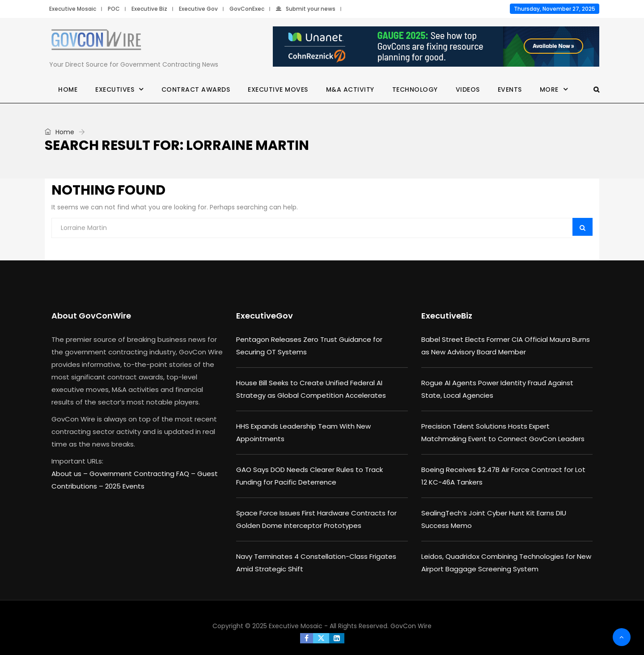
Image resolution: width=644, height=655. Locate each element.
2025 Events (125, 486)
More (549, 89)
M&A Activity (350, 89)
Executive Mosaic (73, 9)
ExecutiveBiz (447, 316)
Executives (115, 89)
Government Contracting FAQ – (143, 474)
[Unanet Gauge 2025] (436, 47)
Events (510, 89)
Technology (415, 89)
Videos (468, 89)
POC (114, 9)
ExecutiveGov (265, 316)
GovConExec (247, 9)
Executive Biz (149, 9)
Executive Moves (278, 89)
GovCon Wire (411, 626)
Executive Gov (198, 9)
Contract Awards (196, 89)
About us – (70, 474)
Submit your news (306, 9)
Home (68, 89)
